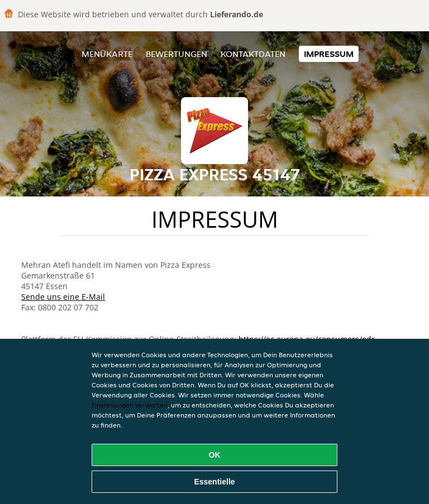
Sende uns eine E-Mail (63, 297)
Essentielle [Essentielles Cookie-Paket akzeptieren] (214, 482)
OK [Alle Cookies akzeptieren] (215, 455)
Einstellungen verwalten (130, 405)
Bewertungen (177, 54)
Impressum (329, 54)
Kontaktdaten (253, 54)
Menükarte (107, 54)
